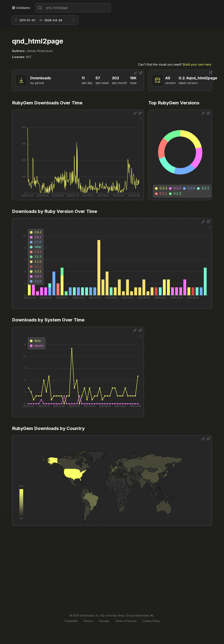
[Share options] (135, 73)
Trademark (71, 621)
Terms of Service (126, 621)
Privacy (88, 621)
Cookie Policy (151, 621)
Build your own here (197, 64)
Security (104, 621)
